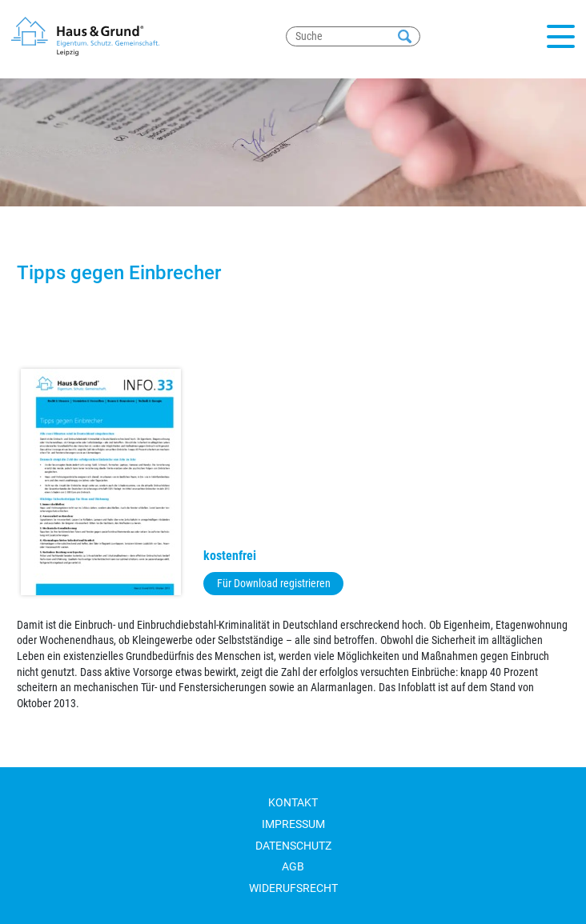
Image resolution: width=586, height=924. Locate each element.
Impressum (293, 824)
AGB (293, 866)
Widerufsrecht (293, 888)
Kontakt (293, 802)
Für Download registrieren (274, 583)
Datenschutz (293, 846)
